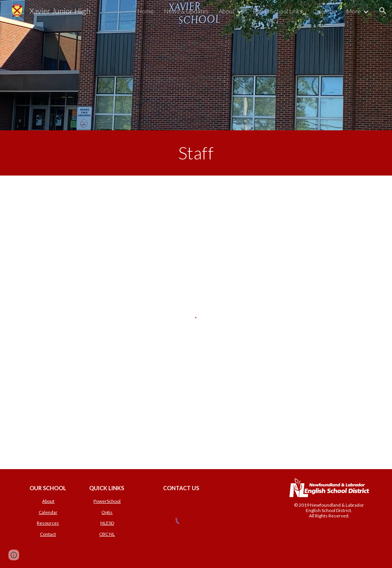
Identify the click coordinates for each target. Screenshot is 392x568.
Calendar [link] (324, 11)
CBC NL (107, 534)
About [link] (227, 11)
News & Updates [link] (186, 11)
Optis (107, 512)
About (48, 501)
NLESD (107, 523)
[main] (196, 153)
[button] (383, 11)
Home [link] (145, 11)
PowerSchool (107, 501)
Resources (48, 523)
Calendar (48, 512)
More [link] (354, 11)
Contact (48, 534)
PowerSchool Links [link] (278, 11)
